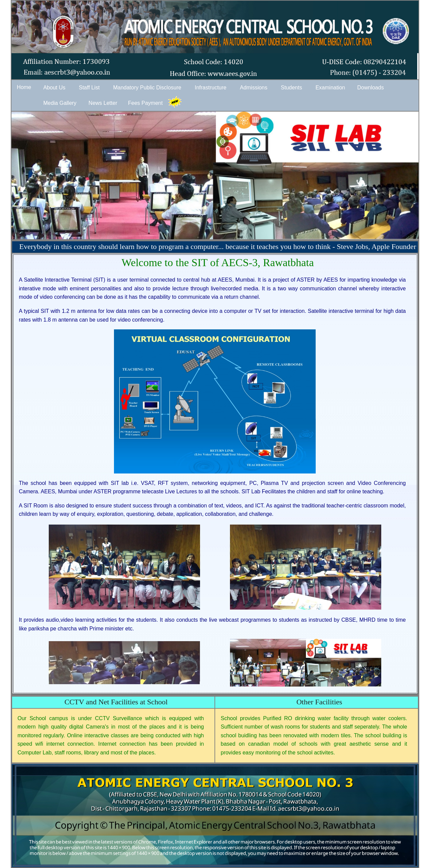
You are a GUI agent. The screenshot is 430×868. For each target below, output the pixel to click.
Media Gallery (60, 103)
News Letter (103, 103)
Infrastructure (210, 88)
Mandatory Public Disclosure (147, 88)
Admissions (253, 88)
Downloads (370, 88)
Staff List (89, 88)
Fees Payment (145, 103)
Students (291, 88)
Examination (330, 88)
